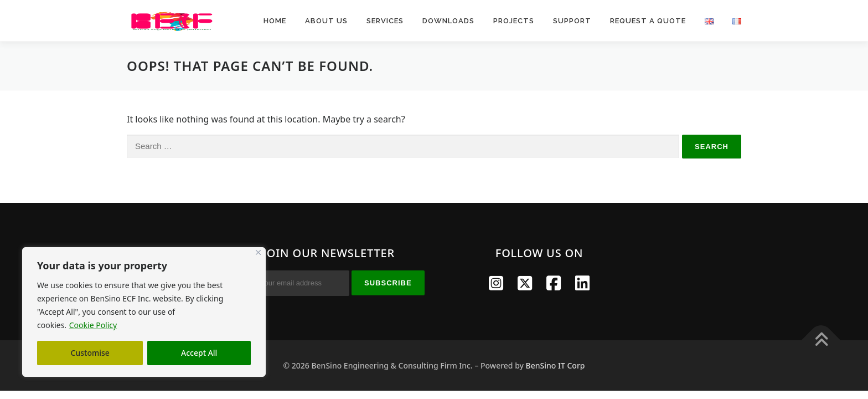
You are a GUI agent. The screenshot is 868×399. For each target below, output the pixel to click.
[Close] (258, 252)
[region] (144, 312)
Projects (514, 21)
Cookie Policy (93, 325)
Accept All (199, 353)
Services (385, 21)
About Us (326, 21)
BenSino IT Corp (556, 365)
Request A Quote (648, 21)
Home (275, 21)
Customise (90, 353)
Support (572, 21)
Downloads (448, 21)
